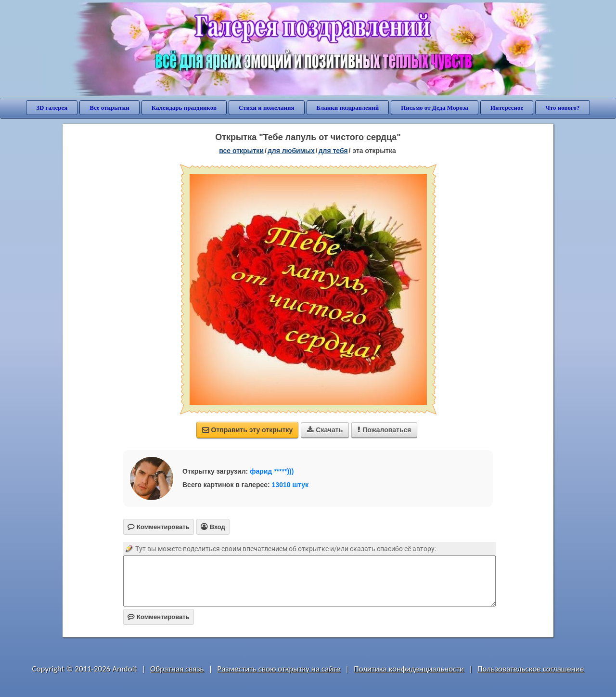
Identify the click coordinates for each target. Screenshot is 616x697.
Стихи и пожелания (267, 108)
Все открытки (109, 108)
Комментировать (159, 617)
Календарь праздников (184, 108)
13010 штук (290, 485)
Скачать (325, 430)
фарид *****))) (272, 471)
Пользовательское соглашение (531, 669)
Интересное (507, 108)
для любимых (291, 151)
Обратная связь (177, 669)
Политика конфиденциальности (409, 669)
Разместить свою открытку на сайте (279, 669)
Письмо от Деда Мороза (435, 108)
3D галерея (52, 108)
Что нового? (562, 108)
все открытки (241, 151)
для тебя (333, 151)
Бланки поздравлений (348, 108)
